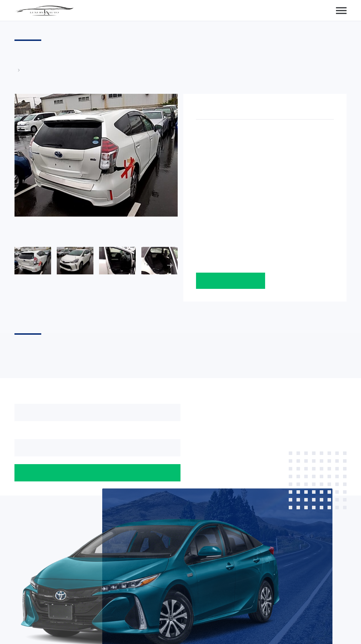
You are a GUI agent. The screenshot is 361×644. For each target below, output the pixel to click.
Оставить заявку (231, 281)
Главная (18, 70)
